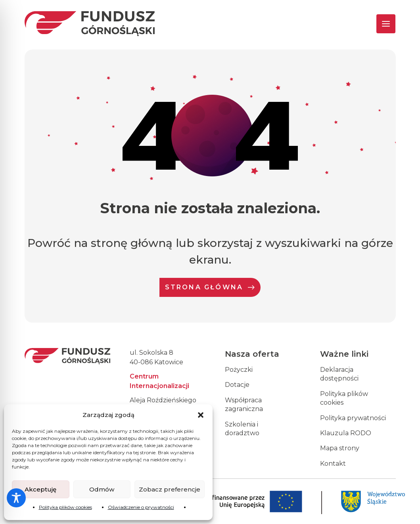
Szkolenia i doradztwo (242, 429)
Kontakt (333, 464)
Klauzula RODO (346, 433)
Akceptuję (40, 489)
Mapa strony (340, 448)
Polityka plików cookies (65, 507)
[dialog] (405, 508)
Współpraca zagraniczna (244, 404)
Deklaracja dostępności (339, 374)
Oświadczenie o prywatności (141, 507)
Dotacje (237, 385)
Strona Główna (210, 287)
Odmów (102, 489)
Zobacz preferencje (170, 489)
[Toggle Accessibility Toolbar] (16, 498)
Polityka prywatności (353, 418)
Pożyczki (239, 370)
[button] (201, 415)
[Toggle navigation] (379, 24)
